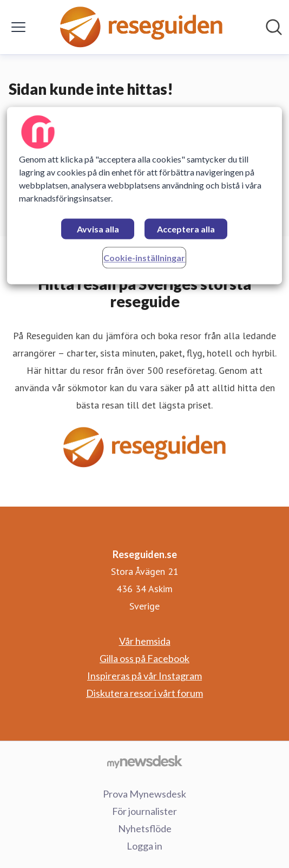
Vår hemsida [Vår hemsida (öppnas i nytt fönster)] (145, 641)
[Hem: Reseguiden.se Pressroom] (141, 27)
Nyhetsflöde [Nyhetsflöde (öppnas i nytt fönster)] (145, 828)
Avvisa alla (98, 229)
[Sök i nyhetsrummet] (274, 27)
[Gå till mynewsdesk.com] (144, 761)
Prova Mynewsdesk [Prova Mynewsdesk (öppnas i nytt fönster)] (144, 794)
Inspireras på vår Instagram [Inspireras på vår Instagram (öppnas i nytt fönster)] (144, 676)
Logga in (144, 846)
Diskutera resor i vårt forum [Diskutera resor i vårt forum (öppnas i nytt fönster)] (144, 693)
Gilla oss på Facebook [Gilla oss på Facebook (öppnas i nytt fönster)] (144, 658)
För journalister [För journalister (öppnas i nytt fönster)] (144, 811)
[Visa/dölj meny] (18, 27)
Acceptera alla (186, 229)
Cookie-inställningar (144, 258)
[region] (144, 196)
